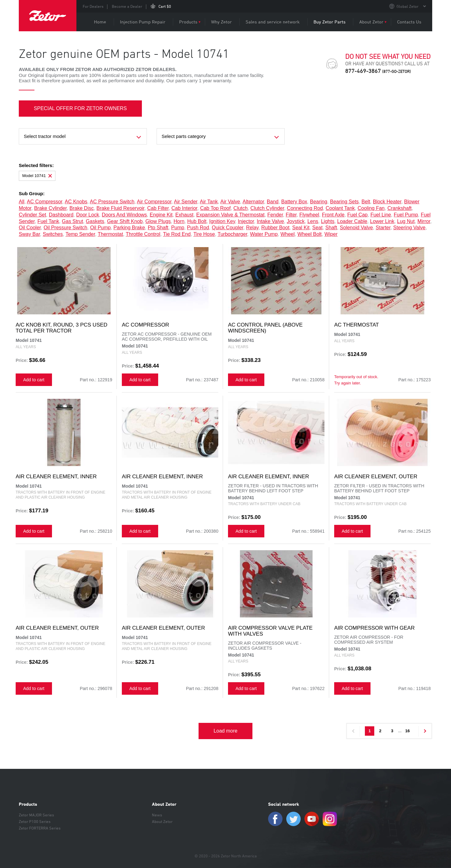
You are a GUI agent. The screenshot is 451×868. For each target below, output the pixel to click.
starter (383, 228)
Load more (226, 731)
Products (188, 22)
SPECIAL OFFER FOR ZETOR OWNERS (81, 108)
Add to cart (34, 380)
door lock (88, 215)
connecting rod (305, 208)
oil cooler (30, 228)
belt (366, 202)
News (157, 815)
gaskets (95, 221)
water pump (264, 234)
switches (53, 234)
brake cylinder (50, 208)
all (22, 202)
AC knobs (76, 202)
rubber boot (275, 228)
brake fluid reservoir (120, 208)
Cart (165, 6)
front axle (333, 215)
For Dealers (93, 6)
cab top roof (215, 208)
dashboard (61, 215)
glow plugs (158, 221)
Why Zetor (221, 22)
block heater (387, 202)
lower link (382, 221)
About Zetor (371, 22)
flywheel (309, 215)
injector (246, 221)
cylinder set (32, 215)
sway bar (29, 234)
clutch (240, 208)
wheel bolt (310, 234)
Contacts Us (409, 22)
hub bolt (197, 221)
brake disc (82, 208)
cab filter (158, 208)
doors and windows (124, 215)
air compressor (154, 202)
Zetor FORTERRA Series (40, 828)
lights (328, 221)
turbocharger (233, 234)
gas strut (73, 221)
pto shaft (158, 228)
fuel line (381, 215)
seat (317, 228)
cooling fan (371, 208)
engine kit (161, 215)
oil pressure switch (65, 228)
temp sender (80, 234)
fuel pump (406, 215)
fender (275, 215)
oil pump (101, 228)
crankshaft (399, 208)
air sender (186, 202)
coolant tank (340, 208)
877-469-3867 (378, 71)
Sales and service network (273, 22)
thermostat (110, 234)
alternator (253, 202)
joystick (296, 221)
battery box (294, 202)
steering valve (410, 228)
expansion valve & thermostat (231, 215)
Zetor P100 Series (35, 821)
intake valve (270, 221)
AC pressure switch (112, 202)
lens (313, 221)
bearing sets (345, 202)
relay (252, 228)
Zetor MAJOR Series (36, 815)
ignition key (222, 221)
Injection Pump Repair (143, 22)
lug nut (406, 221)
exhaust (184, 215)
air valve (230, 202)
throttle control (143, 234)
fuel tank (48, 221)
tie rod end (177, 234)
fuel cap (358, 215)
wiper (331, 234)
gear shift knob (125, 221)
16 (407, 731)
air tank (209, 202)
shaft (331, 228)
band (273, 202)
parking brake (129, 228)
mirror (424, 221)
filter (291, 215)
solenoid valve (356, 228)
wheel (287, 234)
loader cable (352, 221)
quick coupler (228, 228)
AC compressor (45, 202)
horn (179, 221)
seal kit (301, 228)
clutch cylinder (267, 208)
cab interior (184, 208)
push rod (198, 228)
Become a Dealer (127, 6)
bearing (319, 202)
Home (100, 22)
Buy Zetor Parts (329, 22)
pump (178, 228)
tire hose (204, 234)
